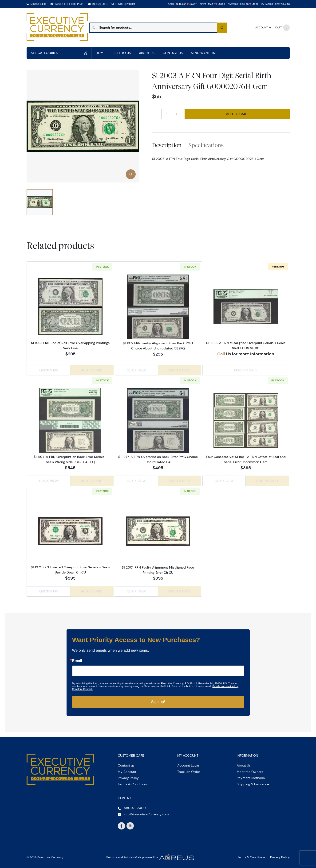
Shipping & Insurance (253, 782)
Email (77, 659)
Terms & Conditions (133, 782)
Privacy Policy (128, 776)
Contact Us (173, 53)
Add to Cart (237, 114)
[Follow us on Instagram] (130, 824)
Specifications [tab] (206, 145)
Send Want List (204, 53)
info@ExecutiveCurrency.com (114, 4)
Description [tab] (167, 145)
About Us (147, 53)
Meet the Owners (250, 770)
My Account (127, 770)
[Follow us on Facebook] (122, 824)
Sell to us (122, 53)
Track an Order (189, 770)
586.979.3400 (38, 4)
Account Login (188, 763)
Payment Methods (251, 776)
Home (101, 53)
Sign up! (158, 700)
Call (221, 354)
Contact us (126, 763)
